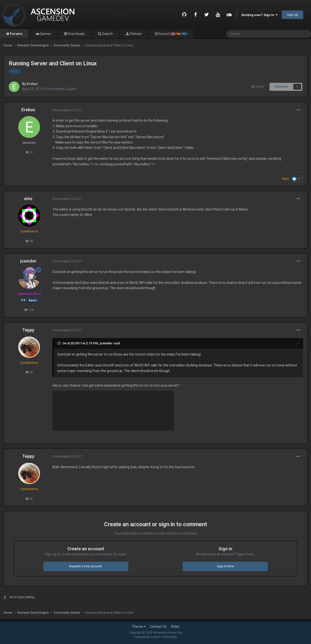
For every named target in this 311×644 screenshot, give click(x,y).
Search (107, 34)
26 (29, 152)
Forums (16, 34)
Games (45, 34)
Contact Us (158, 627)
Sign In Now (225, 566)
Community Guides (62, 89)
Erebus (32, 84)
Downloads (76, 34)
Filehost (135, 34)
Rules (175, 627)
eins (28, 199)
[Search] (252, 34)
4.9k (29, 310)
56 (29, 372)
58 (29, 241)
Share (258, 87)
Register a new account (86, 566)
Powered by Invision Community (155, 637)
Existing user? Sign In (259, 15)
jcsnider (28, 261)
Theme (139, 627)
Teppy (28, 330)
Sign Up (293, 15)
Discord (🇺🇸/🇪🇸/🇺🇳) (172, 34)
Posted (67, 110)
